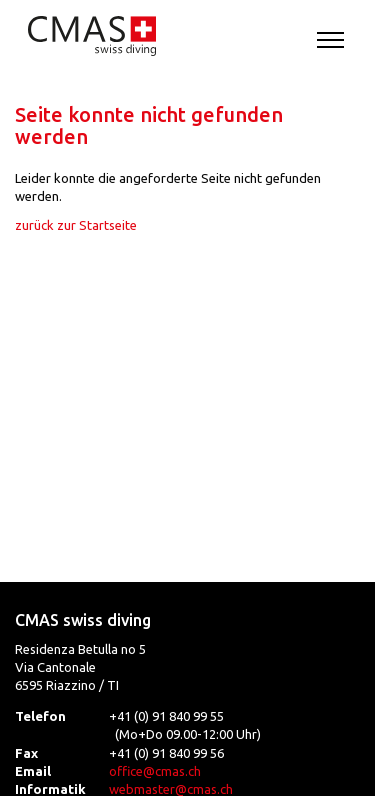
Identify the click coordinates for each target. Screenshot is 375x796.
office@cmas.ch (155, 771)
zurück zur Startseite (76, 225)
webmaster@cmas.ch (171, 789)
